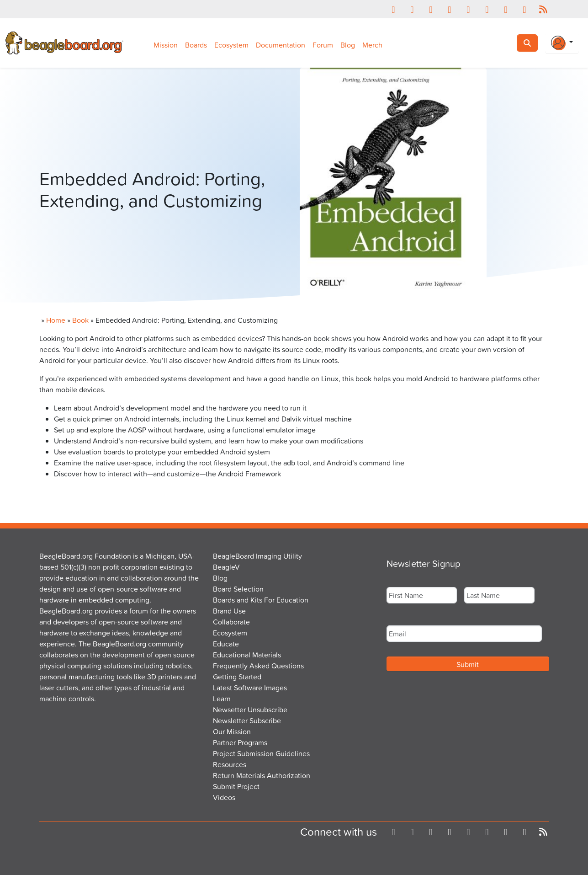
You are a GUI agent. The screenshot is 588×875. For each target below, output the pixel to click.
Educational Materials (247, 655)
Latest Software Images (250, 688)
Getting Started (237, 677)
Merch (372, 45)
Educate (226, 644)
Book (80, 320)
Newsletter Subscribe (247, 720)
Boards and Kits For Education (261, 600)
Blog (348, 45)
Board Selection (238, 589)
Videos (224, 797)
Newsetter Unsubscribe (250, 710)
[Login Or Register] (562, 43)
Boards (196, 45)
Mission (166, 45)
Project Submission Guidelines (261, 753)
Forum (323, 45)
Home (56, 320)
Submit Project (236, 786)
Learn (222, 699)
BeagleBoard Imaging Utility (257, 556)
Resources (230, 764)
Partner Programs (240, 742)
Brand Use (229, 611)
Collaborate (231, 622)
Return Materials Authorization (262, 775)
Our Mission (232, 731)
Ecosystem (231, 45)
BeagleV (226, 567)
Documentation (281, 45)
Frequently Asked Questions (258, 666)
